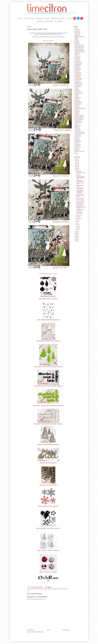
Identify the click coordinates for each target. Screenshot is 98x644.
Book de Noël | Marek (80, 198)
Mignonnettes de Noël (80, 194)
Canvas (76, 41)
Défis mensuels (78, 85)
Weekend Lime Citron (79, 115)
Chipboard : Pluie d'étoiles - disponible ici (48, 485)
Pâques (76, 106)
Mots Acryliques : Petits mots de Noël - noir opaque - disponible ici (48, 386)
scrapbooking (77, 142)
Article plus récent (30, 630)
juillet (77, 221)
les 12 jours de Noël (78, 132)
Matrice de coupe (78, 93)
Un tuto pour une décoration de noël (80, 181)
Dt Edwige (77, 70)
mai (77, 223)
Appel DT (77, 31)
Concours (77, 53)
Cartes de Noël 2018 (79, 49)
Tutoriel (76, 110)
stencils (76, 143)
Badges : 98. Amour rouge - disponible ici (48, 572)
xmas (76, 149)
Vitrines (76, 114)
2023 (76, 159)
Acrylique (32, 589)
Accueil (48, 630)
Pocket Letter (77, 102)
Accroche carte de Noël (80, 201)
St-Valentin (77, 107)
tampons (76, 146)
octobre (78, 217)
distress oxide (77, 125)
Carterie (76, 42)
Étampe (76, 150)
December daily (78, 63)
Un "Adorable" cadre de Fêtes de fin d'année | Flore (80, 178)
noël (76, 138)
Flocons (76, 89)
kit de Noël (77, 131)
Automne (76, 34)
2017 (76, 168)
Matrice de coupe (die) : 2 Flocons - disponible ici (48, 506)
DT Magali (77, 59)
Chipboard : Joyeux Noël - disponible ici (48, 463)
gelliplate (76, 128)
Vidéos (76, 113)
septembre (78, 218)
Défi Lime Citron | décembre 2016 (79, 213)
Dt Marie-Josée (78, 78)
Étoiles (76, 154)
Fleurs (76, 88)
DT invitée (77, 62)
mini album (77, 135)
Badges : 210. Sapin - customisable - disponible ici (48, 550)
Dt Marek (77, 77)
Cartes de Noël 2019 (79, 51)
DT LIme (76, 57)
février (77, 228)
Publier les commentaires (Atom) (38, 632)
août (77, 220)
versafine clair (77, 147)
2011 (76, 238)
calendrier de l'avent (79, 120)
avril (77, 225)
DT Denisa (77, 56)
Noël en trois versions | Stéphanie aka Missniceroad (80, 192)
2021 (76, 162)
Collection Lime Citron (79, 52)
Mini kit (76, 95)
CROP (76, 38)
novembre (78, 215)
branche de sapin (78, 118)
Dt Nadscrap (77, 80)
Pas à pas (77, 100)
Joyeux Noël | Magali (80, 200)
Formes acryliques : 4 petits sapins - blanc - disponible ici (48, 341)
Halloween (77, 91)
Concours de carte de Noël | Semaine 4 (80, 188)
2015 (76, 231)
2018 (76, 167)
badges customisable (37, 589)
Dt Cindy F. (77, 68)
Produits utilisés (78, 103)
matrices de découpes (79, 133)
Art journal (77, 33)
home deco (77, 129)
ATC (76, 28)
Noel (76, 96)
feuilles (76, 127)
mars (77, 226)
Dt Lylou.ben (77, 74)
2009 (76, 241)
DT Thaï (76, 60)
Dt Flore (76, 71)
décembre (78, 171)
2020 (76, 163)
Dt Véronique (77, 84)
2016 (76, 170)
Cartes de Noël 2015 (79, 45)
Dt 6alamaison (77, 64)
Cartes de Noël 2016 (79, 46)
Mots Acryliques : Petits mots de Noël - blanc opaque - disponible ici (48, 424)
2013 (76, 235)
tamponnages (77, 145)
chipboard (50, 589)
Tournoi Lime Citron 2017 (79, 109)
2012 (76, 236)
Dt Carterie (77, 66)
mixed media (77, 136)
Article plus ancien (66, 630)
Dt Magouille (77, 75)
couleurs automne (78, 122)
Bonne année (78, 175)
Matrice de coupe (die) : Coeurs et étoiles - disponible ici (48, 528)
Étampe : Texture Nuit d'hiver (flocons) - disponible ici (48, 320)
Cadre (76, 40)
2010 (76, 239)
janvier (77, 229)
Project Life (77, 104)
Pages (76, 99)
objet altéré (77, 139)
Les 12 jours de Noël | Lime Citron (80, 210)
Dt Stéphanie (77, 82)
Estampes (77, 86)
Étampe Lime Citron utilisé (59, 589)
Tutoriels (76, 111)
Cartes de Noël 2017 (79, 48)
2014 (76, 233)
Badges (76, 35)
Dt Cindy (53, 589)
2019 (76, 165)
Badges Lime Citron (44, 589)
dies (76, 124)
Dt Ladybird (77, 73)
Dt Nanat (76, 81)
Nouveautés (77, 97)
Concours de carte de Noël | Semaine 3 (80, 203)
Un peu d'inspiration (79, 205)
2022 (76, 160)
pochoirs (76, 140)
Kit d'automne (77, 92)
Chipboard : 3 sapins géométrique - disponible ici (48, 444)
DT (75, 55)
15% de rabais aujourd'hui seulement (81, 208)
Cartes (76, 44)
